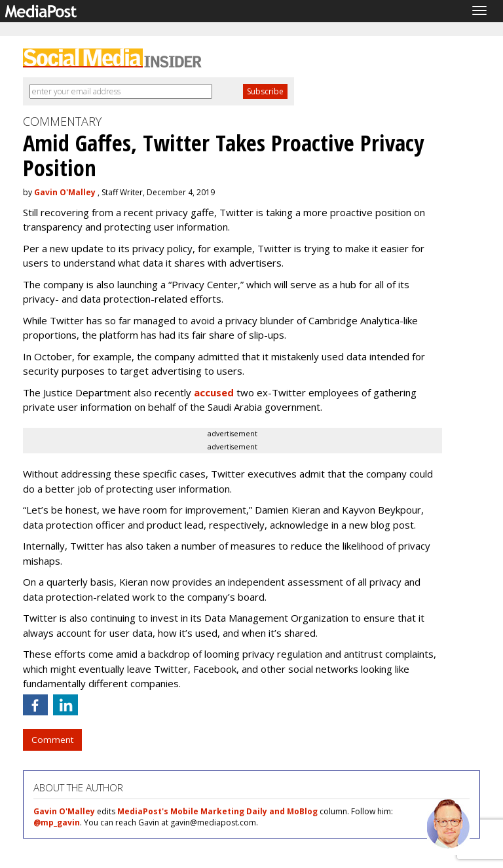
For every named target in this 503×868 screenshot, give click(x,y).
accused (214, 392)
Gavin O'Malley (65, 192)
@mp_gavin (57, 822)
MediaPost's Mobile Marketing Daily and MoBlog (217, 811)
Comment (52, 740)
